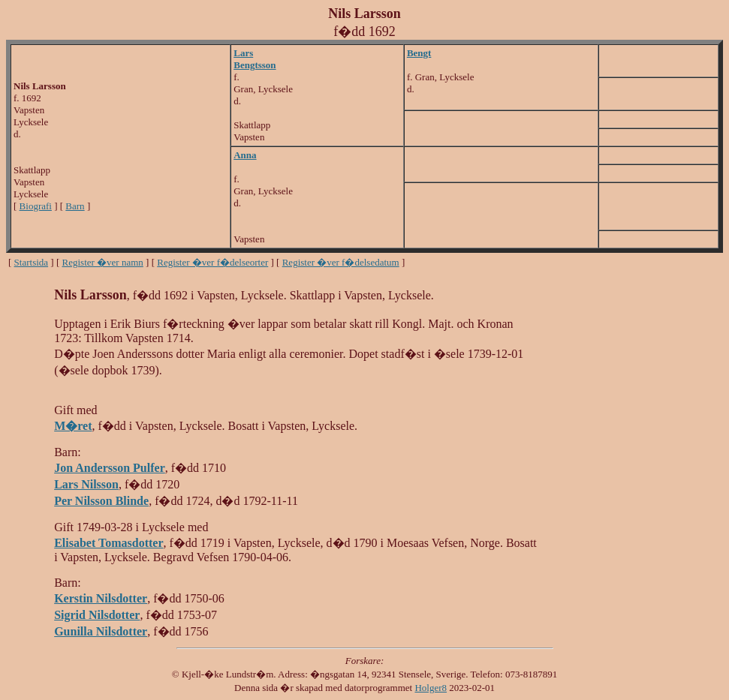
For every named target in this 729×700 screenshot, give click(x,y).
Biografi (36, 206)
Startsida (32, 262)
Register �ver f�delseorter (212, 262)
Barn (75, 206)
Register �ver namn (103, 262)
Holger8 (431, 688)
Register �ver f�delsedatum (341, 262)
